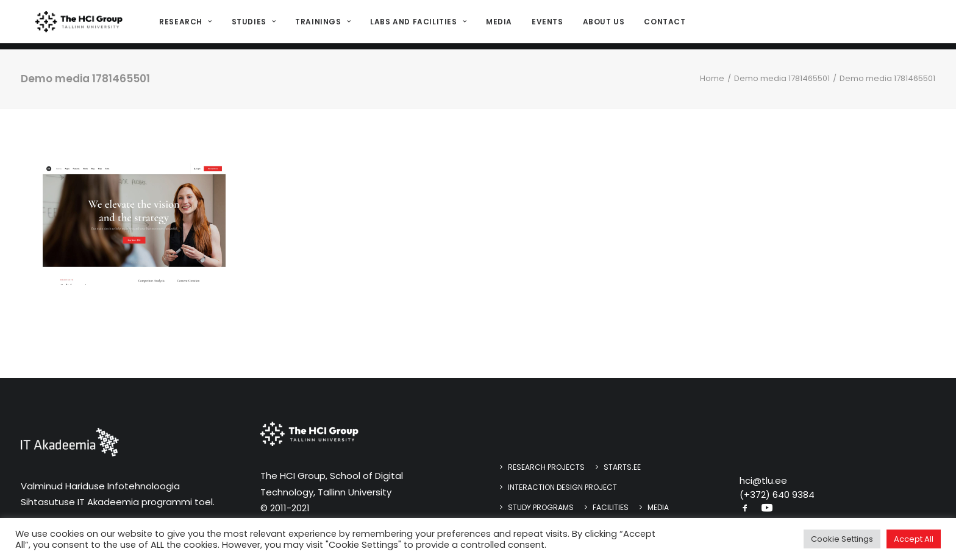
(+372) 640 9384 (777, 494)
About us (601, 25)
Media (496, 25)
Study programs (541, 507)
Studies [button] (251, 25)
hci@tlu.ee (763, 480)
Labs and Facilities (415, 25)
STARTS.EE (622, 467)
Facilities (611, 507)
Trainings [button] (320, 25)
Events (544, 25)
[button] (745, 509)
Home (712, 78)
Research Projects (546, 467)
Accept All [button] (914, 539)
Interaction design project (562, 487)
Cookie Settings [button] (842, 539)
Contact (662, 25)
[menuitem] (187, 25)
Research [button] (183, 25)
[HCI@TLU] (78, 25)
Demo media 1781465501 (782, 78)
